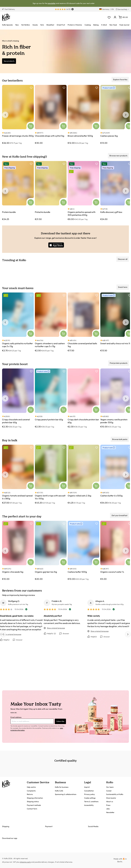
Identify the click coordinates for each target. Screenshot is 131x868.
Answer (18, 640)
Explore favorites (120, 80)
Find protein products (119, 363)
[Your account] (115, 17)
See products (9, 61)
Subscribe (60, 721)
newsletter (52, 3)
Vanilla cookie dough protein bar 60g (109, 604)
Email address (16, 717)
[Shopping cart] (123, 17)
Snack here (123, 287)
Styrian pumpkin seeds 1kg (62, 604)
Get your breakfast (119, 515)
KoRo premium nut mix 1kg (18, 604)
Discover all (123, 259)
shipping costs (25, 862)
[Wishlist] (109, 17)
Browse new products (118, 156)
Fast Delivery (8, 9)
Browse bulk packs (120, 439)
